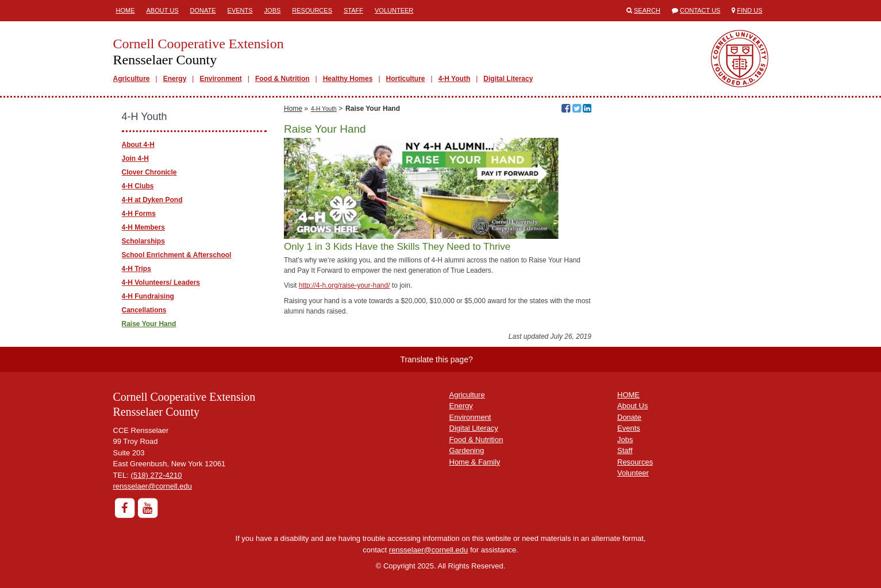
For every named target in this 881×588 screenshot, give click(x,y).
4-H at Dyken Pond (152, 200)
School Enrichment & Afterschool (177, 255)
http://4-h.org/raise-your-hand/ (345, 285)
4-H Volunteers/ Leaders (161, 283)
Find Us (750, 10)
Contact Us (700, 10)
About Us (163, 10)
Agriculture (132, 79)
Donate (203, 10)
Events (240, 10)
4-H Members (143, 227)
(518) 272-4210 (157, 475)
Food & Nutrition (282, 79)
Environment (220, 79)
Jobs (273, 10)
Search (647, 10)
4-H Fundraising (148, 296)
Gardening (467, 450)
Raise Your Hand (149, 324)
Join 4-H (135, 158)
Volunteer (394, 10)
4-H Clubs (138, 186)
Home (126, 10)
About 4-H (138, 145)
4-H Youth (455, 79)
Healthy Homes (348, 79)
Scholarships (143, 241)
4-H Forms (139, 214)
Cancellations (144, 310)
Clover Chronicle (149, 172)
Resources (312, 10)
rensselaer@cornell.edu (153, 486)
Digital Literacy (508, 79)
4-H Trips (136, 269)
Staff (353, 10)
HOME (628, 395)
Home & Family (475, 462)
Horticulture (406, 79)
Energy (175, 79)
